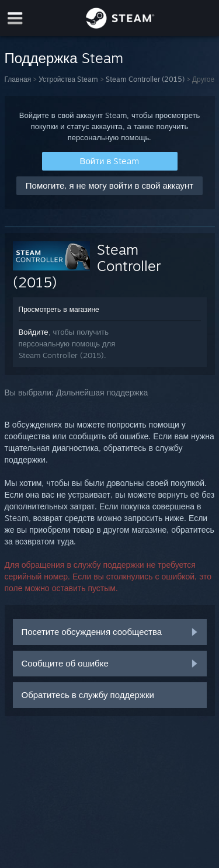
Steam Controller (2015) (145, 79)
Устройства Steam (68, 79)
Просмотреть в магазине (59, 309)
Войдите (34, 332)
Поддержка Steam (64, 58)
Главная (18, 79)
